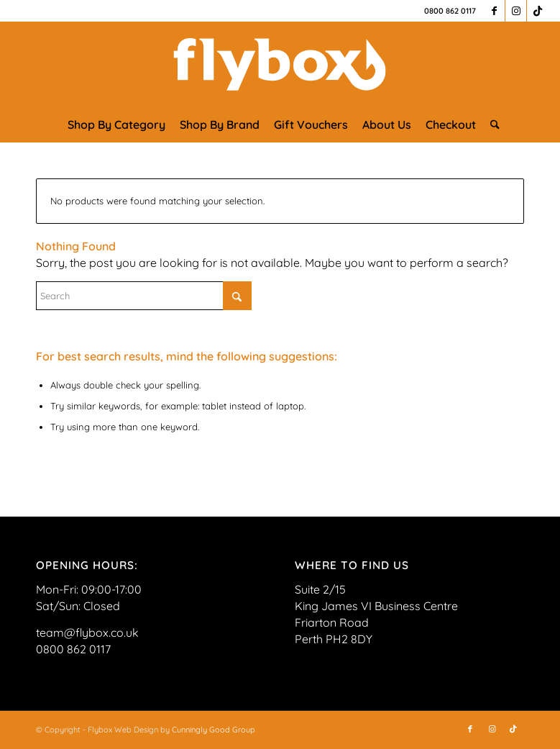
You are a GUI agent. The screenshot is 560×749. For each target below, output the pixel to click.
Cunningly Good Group (214, 730)
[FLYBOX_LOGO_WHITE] (280, 64)
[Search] (491, 124)
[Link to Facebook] (494, 11)
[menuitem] (116, 124)
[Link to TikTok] (538, 11)
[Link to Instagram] (516, 11)
